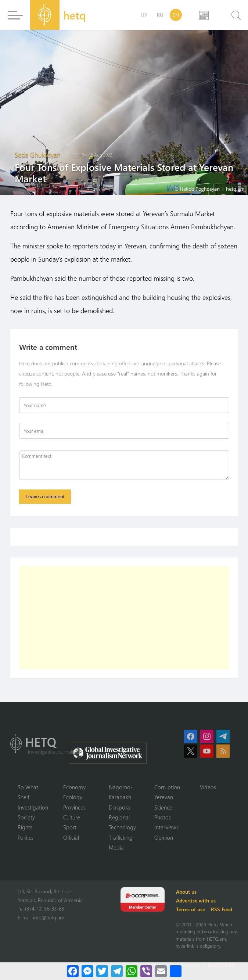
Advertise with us (196, 900)
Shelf (23, 797)
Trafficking (121, 837)
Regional (119, 817)
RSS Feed (222, 909)
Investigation (33, 807)
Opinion (164, 837)
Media (116, 848)
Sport (70, 828)
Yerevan (164, 797)
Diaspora (119, 807)
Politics (26, 837)
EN (176, 15)
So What (28, 787)
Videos (208, 787)
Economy (74, 787)
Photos (163, 817)
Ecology (73, 797)
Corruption (167, 787)
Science (163, 807)
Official (71, 837)
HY (144, 15)
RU (160, 15)
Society (26, 817)
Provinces (74, 807)
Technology (122, 828)
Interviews (166, 828)
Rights (25, 828)
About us (187, 892)
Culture (72, 817)
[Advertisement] (124, 618)
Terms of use (191, 909)
